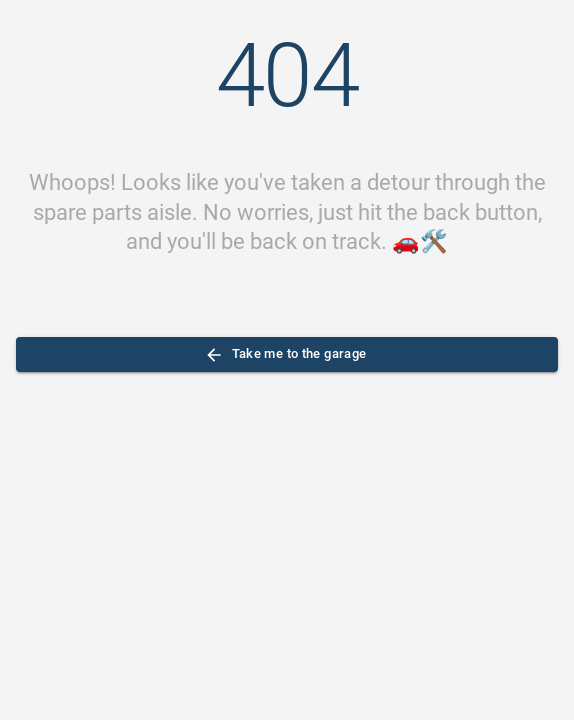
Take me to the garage (287, 354)
